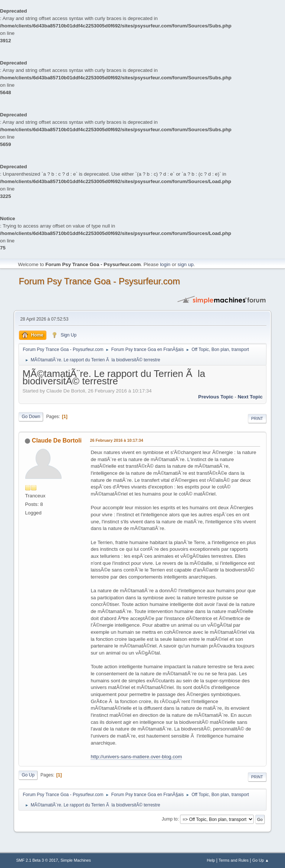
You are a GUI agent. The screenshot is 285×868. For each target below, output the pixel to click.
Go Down (31, 417)
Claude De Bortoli (57, 440)
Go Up (28, 775)
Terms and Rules (234, 860)
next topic (250, 397)
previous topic (216, 397)
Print (257, 418)
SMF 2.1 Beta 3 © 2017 (37, 860)
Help (211, 860)
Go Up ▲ (261, 860)
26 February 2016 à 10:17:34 (116, 440)
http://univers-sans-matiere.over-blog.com (136, 757)
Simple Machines (76, 860)
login (165, 264)
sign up (186, 264)
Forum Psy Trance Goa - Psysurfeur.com (99, 281)
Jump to (170, 819)
